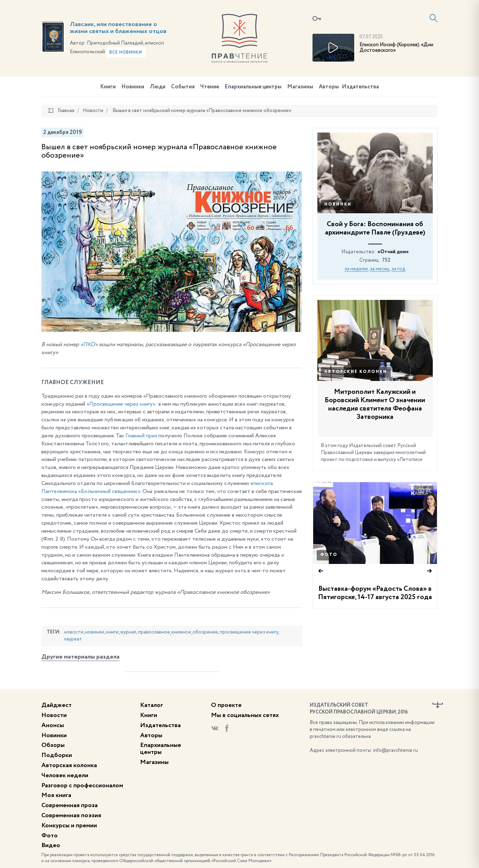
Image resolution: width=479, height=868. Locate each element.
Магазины (300, 87)
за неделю (356, 269)
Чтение (210, 87)
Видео (51, 845)
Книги (108, 87)
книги (112, 632)
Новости (54, 715)
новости (74, 632)
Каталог (152, 705)
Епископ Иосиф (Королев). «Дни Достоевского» (396, 48)
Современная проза (70, 805)
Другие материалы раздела (80, 657)
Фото (329, 555)
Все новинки (126, 53)
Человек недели (65, 775)
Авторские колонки (356, 372)
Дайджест (56, 705)
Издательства (360, 87)
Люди (158, 87)
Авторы (329, 87)
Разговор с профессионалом (82, 786)
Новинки (133, 87)
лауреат (73, 639)
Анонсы (53, 725)
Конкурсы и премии (69, 826)
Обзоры (53, 745)
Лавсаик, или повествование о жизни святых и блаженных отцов (118, 28)
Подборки (57, 755)
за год (398, 269)
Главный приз (141, 436)
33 (424, 491)
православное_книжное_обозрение (178, 632)
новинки (95, 632)
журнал (128, 632)
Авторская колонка (69, 765)
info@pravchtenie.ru (396, 750)
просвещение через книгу (249, 632)
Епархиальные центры (253, 87)
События (183, 87)
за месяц (380, 269)
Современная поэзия (71, 815)
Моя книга (56, 795)
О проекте (226, 705)
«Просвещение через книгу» (121, 404)
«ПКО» (89, 345)
